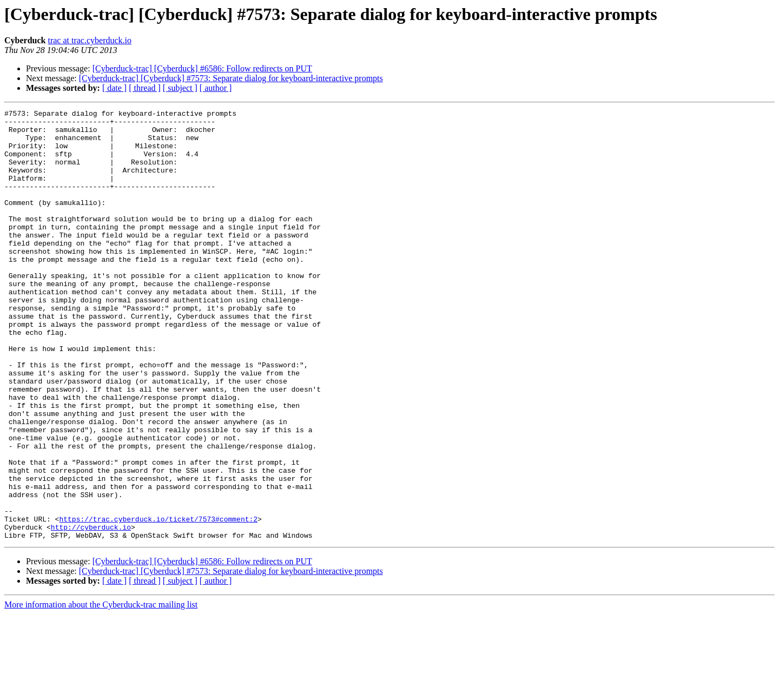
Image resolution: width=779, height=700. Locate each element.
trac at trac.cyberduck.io (90, 40)
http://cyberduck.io (91, 611)
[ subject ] (180, 88)
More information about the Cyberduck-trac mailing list (101, 691)
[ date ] (114, 88)
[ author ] (216, 88)
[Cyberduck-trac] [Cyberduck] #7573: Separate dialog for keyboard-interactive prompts (231, 78)
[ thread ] (145, 88)
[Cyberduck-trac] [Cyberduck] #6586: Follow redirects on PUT (202, 68)
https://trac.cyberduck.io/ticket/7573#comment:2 (158, 602)
